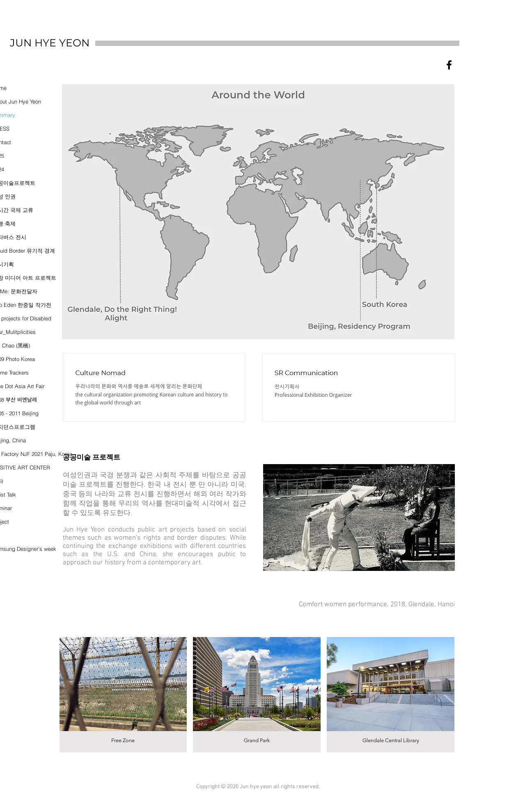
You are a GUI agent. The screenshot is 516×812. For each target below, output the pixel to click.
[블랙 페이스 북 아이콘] (449, 65)
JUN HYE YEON (50, 43)
